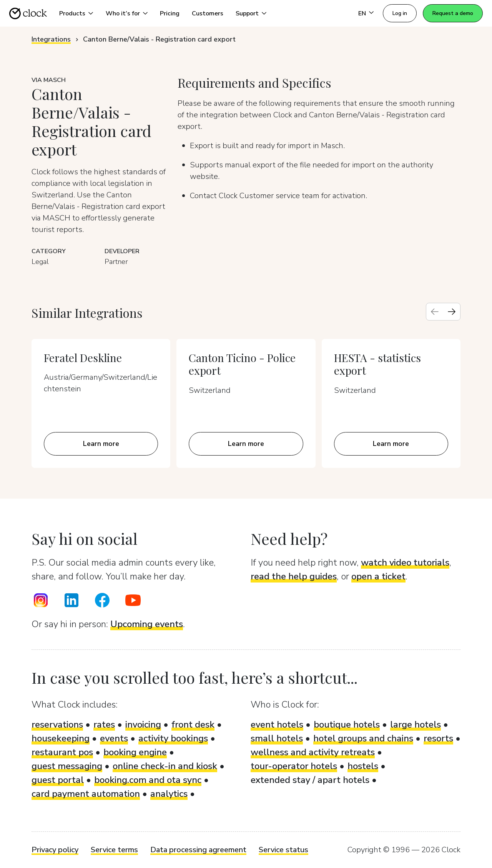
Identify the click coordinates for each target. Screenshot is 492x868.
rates (104, 724)
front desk (193, 724)
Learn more (101, 444)
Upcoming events (147, 624)
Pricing (170, 13)
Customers (208, 13)
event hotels (277, 724)
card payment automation (86, 794)
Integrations (51, 39)
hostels (363, 766)
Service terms (114, 850)
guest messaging (67, 766)
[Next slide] (452, 312)
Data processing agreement (198, 850)
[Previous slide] (435, 312)
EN (362, 13)
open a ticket (378, 576)
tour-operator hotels (294, 766)
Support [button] (247, 13)
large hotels (416, 724)
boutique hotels (347, 724)
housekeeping (61, 738)
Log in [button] (400, 13)
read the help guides (294, 576)
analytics (169, 794)
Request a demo (453, 13)
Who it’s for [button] (123, 13)
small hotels (277, 738)
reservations (57, 724)
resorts (438, 738)
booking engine (135, 752)
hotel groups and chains (363, 738)
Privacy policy (55, 850)
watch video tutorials (405, 563)
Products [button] (72, 13)
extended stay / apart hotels (310, 780)
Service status (283, 850)
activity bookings (173, 738)
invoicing (143, 724)
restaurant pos (62, 752)
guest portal (58, 780)
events (114, 738)
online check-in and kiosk (165, 766)
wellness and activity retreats (313, 752)
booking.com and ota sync (148, 780)
